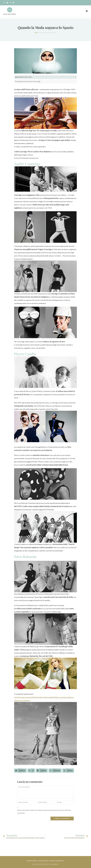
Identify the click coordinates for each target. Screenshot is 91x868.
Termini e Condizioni (57, 861)
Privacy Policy (32, 861)
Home (36, 32)
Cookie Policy (43, 861)
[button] (87, 11)
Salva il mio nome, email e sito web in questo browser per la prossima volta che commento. (44, 812)
